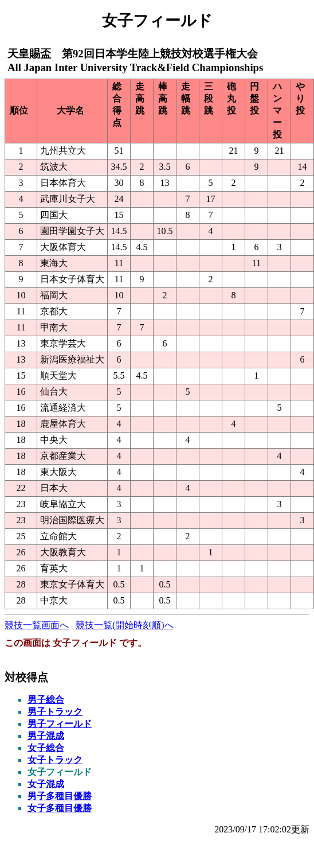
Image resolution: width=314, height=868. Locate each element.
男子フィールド (60, 724)
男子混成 (46, 736)
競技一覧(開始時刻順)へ (125, 625)
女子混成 (46, 784)
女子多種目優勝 (60, 808)
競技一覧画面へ (37, 625)
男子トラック (55, 712)
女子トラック (55, 760)
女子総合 (46, 748)
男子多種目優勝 (60, 796)
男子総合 (46, 700)
